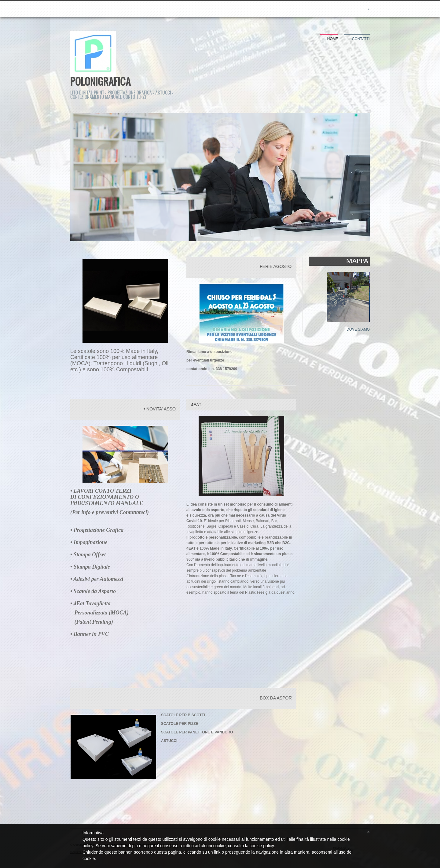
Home (333, 39)
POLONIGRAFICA (101, 81)
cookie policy (262, 846)
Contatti (361, 39)
